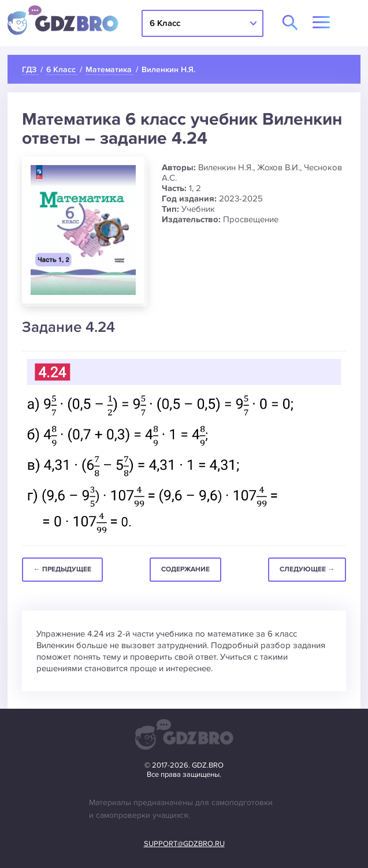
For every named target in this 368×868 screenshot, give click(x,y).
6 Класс (165, 23)
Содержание (185, 569)
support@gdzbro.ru (184, 844)
